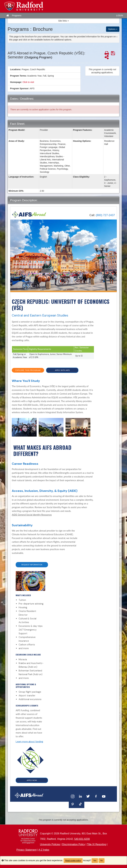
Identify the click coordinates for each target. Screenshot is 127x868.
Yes (95, 861)
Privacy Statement (27, 850)
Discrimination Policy (74, 844)
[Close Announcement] (117, 37)
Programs (17, 15)
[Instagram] (73, 796)
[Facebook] (96, 796)
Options (113, 29)
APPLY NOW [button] (32, 780)
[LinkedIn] (80, 796)
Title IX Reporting (97, 844)
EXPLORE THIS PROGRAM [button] (28, 370)
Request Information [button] (32, 565)
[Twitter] (88, 796)
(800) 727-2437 (105, 215)
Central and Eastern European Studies (40, 315)
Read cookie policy (73, 861)
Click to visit (28, 82)
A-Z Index (44, 850)
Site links (63, 21)
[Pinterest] (73, 804)
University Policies (50, 844)
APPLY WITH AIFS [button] (62, 370)
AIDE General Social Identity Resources (32, 515)
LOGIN (120, 15)
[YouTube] (104, 796)
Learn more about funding (29, 742)
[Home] (29, 214)
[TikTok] (80, 804)
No (101, 861)
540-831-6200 (82, 839)
